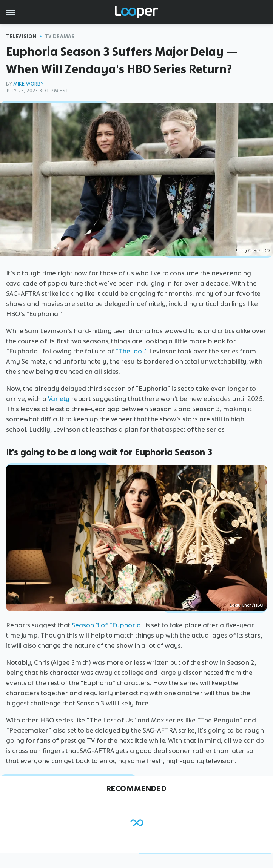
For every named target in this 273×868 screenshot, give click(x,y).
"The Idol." (131, 351)
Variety (59, 399)
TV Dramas (59, 36)
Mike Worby (28, 84)
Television (21, 36)
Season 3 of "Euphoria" (108, 625)
